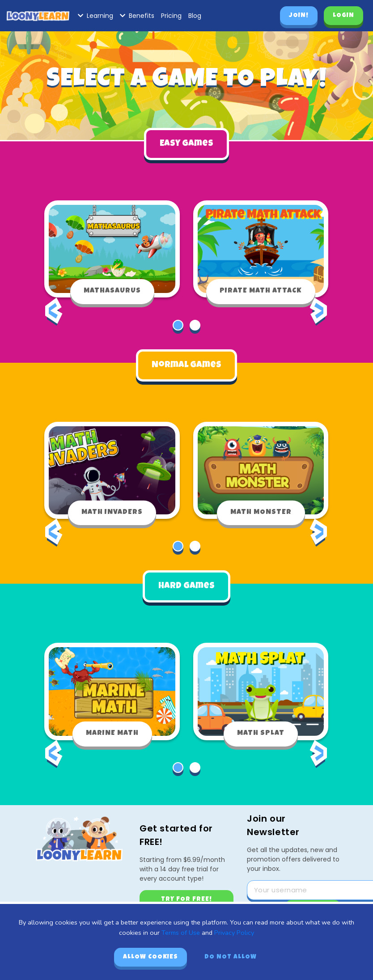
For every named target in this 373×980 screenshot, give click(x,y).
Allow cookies (150, 957)
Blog (195, 16)
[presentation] (54, 316)
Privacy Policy (234, 933)
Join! (299, 16)
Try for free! (186, 894)
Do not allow (231, 957)
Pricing (171, 16)
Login (343, 16)
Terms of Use (181, 933)
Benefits (137, 16)
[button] (178, 323)
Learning (95, 16)
